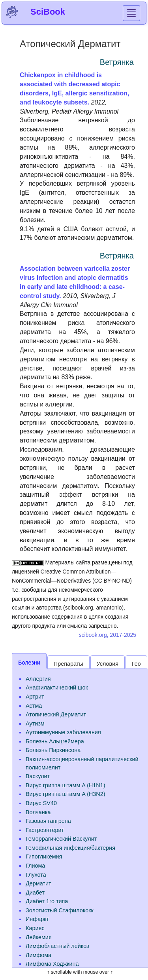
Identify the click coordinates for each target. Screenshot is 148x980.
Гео (136, 664)
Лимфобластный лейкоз (57, 946)
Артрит (35, 697)
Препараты (68, 664)
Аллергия (38, 679)
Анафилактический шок (57, 688)
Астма (34, 706)
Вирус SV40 (41, 803)
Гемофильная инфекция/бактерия (70, 848)
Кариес (35, 928)
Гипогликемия (44, 857)
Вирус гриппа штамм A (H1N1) (66, 785)
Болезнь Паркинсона (53, 750)
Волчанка (38, 812)
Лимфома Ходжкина (52, 964)
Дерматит (38, 883)
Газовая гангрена (48, 821)
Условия (108, 664)
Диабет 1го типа (47, 901)
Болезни (29, 663)
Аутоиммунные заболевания (63, 732)
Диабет (35, 893)
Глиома (35, 866)
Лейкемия (39, 937)
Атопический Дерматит (56, 714)
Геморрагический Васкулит (61, 839)
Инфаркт (37, 919)
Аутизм (35, 724)
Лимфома (38, 955)
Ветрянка (117, 62)
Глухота (36, 875)
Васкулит (38, 776)
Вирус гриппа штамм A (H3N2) (66, 794)
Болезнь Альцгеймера (55, 741)
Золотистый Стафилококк (60, 910)
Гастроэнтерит (45, 830)
